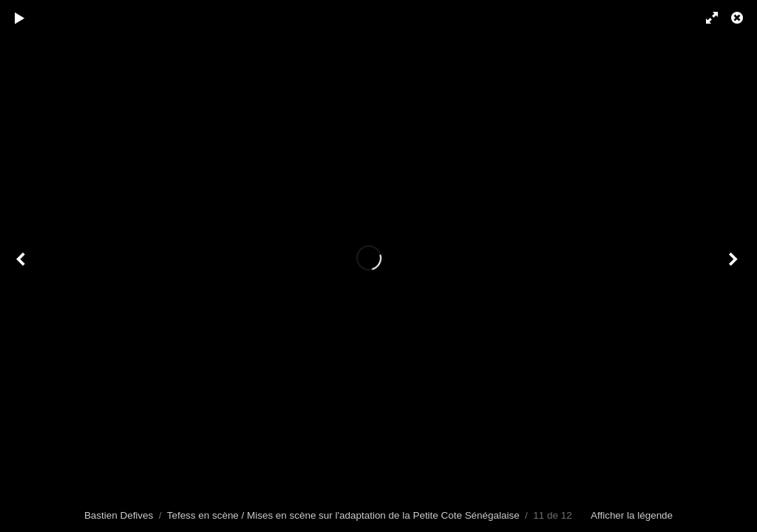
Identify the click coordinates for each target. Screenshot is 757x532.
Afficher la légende (632, 515)
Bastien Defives (119, 515)
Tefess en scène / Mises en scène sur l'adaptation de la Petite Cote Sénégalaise (343, 515)
